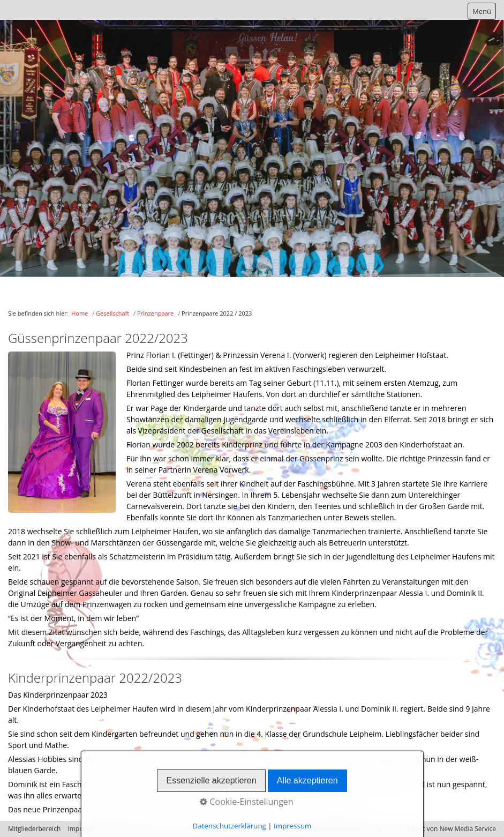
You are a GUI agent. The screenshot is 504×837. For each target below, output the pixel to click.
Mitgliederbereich (34, 829)
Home (80, 313)
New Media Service (468, 829)
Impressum (84, 829)
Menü (482, 11)
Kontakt (120, 829)
